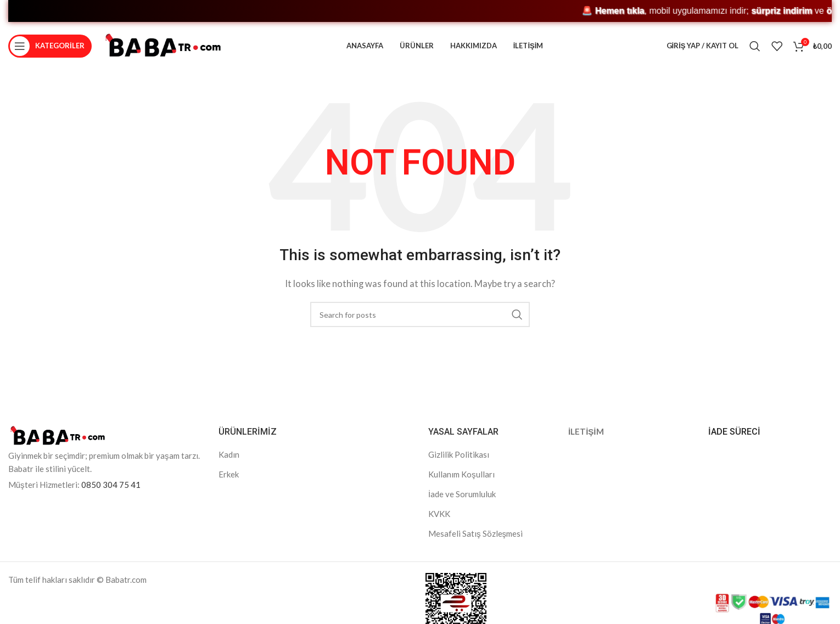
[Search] (755, 47)
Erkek (229, 476)
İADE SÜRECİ (734, 433)
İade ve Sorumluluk (462, 496)
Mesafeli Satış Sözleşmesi (475, 535)
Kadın (229, 456)
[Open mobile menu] (50, 47)
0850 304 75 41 (111, 486)
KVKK (439, 515)
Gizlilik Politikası (459, 456)
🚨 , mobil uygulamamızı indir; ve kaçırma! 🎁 (322, 11)
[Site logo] (163, 46)
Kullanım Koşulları (461, 476)
